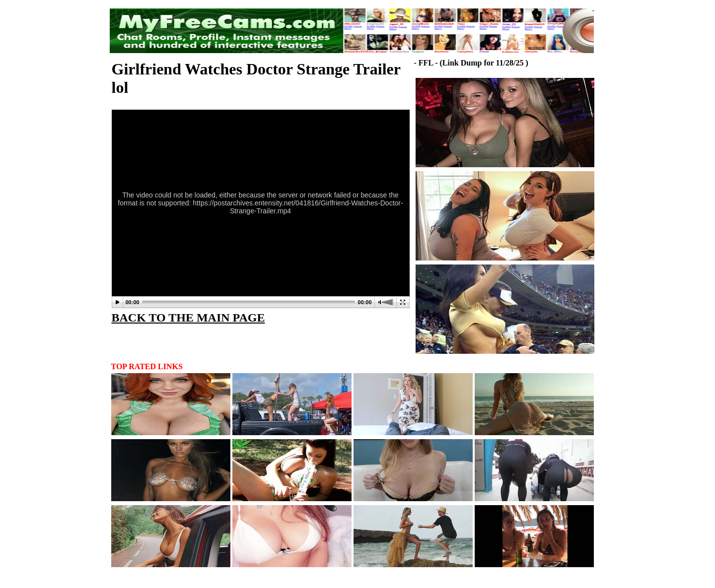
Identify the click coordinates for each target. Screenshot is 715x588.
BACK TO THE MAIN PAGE (188, 318)
